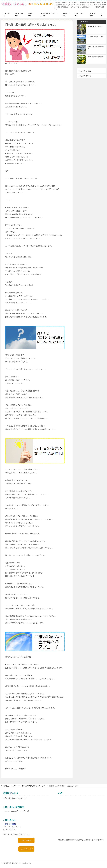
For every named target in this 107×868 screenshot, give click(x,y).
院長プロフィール (19, 14)
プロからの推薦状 (85, 71)
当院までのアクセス (80, 14)
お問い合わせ (93, 14)
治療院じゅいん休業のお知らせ (96, 48)
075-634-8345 (10, 824)
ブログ (103, 14)
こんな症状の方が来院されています (48, 14)
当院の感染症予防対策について (96, 58)
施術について (31, 14)
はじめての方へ (6, 14)
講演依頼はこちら (85, 76)
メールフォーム (27, 849)
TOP (10, 786)
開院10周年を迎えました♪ (95, 26)
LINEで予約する (27, 840)
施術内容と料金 (66, 14)
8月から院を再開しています (96, 36)
